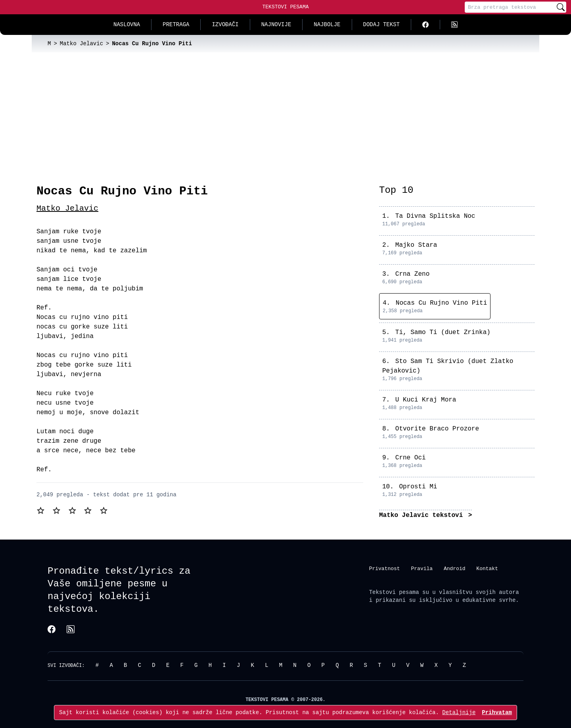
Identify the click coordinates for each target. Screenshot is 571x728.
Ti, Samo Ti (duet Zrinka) (443, 332)
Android (455, 568)
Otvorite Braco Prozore (437, 429)
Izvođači (225, 24)
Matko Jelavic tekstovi (423, 515)
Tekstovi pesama (394, 592)
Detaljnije (459, 712)
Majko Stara (416, 245)
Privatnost (385, 568)
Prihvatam (497, 712)
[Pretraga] (510, 7)
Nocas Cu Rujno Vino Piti (441, 303)
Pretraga (176, 24)
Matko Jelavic (67, 208)
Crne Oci (411, 458)
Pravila (422, 568)
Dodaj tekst (381, 24)
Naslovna (127, 24)
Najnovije (276, 24)
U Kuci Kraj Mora (426, 400)
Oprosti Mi (418, 487)
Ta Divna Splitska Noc (435, 216)
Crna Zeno (412, 274)
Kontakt (487, 568)
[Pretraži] (561, 7)
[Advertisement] (285, 112)
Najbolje (327, 24)
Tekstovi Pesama (285, 7)
